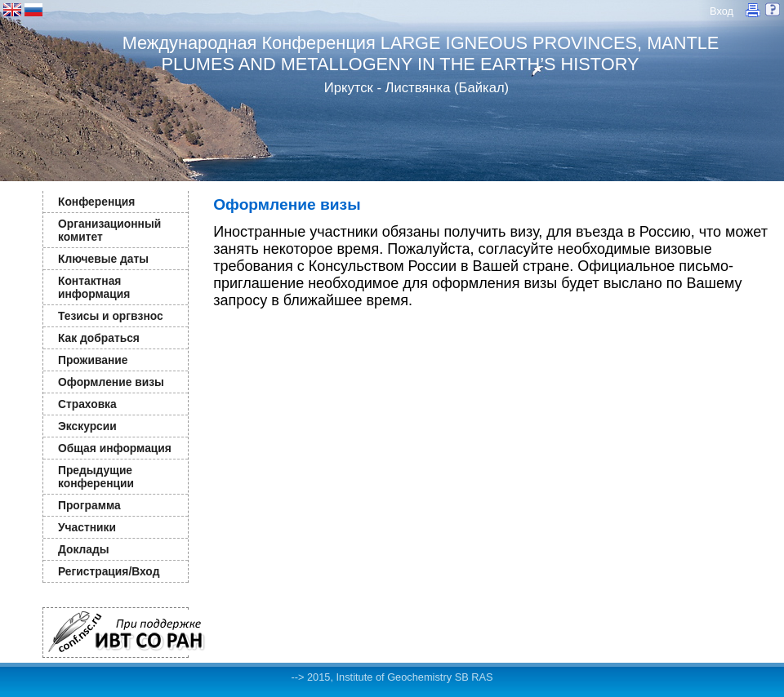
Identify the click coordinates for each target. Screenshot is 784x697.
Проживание (93, 360)
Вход (722, 11)
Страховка (87, 404)
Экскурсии (87, 426)
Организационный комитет (109, 230)
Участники (87, 527)
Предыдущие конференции (96, 477)
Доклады (84, 549)
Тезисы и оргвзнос (111, 316)
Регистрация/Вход (109, 571)
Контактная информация (94, 287)
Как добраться (99, 338)
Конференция (96, 202)
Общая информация (115, 448)
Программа (89, 505)
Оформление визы (111, 382)
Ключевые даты (103, 259)
